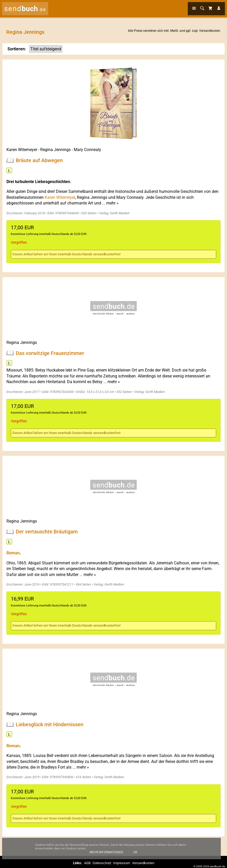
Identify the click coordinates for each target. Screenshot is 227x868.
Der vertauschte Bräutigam (47, 532)
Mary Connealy (87, 150)
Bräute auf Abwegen (39, 160)
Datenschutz (102, 863)
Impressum (122, 863)
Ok (135, 855)
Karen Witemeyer (22, 150)
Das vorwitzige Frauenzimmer (50, 353)
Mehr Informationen (106, 855)
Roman (13, 553)
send (25, 9)
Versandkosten (210, 31)
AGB (87, 863)
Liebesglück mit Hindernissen (50, 724)
